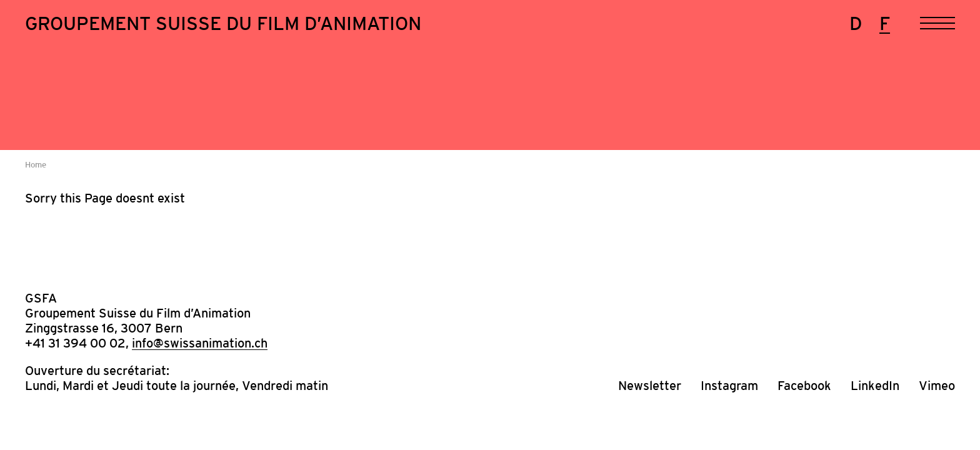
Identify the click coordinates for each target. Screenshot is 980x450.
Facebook (804, 386)
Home (36, 165)
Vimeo (937, 386)
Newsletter (650, 386)
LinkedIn (875, 386)
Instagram (729, 386)
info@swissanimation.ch (200, 343)
